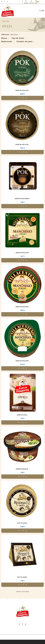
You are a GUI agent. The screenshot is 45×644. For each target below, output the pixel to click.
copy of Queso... (22, 523)
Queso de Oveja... (22, 415)
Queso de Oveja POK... (22, 90)
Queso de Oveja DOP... (23, 253)
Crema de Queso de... (22, 469)
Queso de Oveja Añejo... (22, 199)
